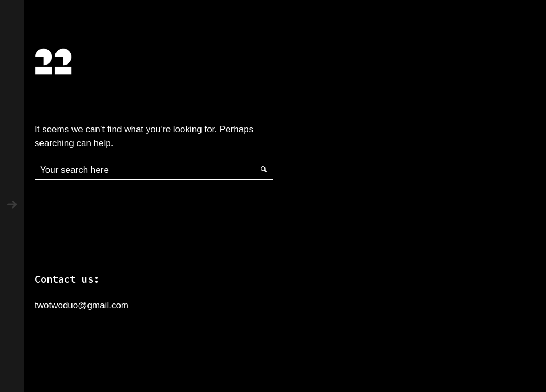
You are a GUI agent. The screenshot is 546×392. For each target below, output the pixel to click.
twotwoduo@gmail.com (82, 305)
